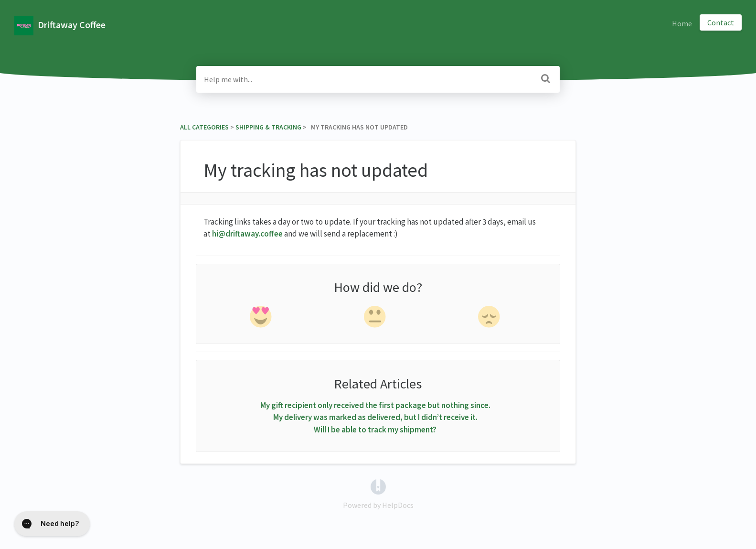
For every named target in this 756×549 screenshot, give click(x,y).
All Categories (204, 127)
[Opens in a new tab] (378, 486)
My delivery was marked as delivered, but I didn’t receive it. (375, 417)
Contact (721, 22)
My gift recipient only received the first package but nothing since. (375, 405)
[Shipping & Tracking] (268, 127)
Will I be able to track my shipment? (375, 430)
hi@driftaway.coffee (247, 234)
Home (682, 23)
